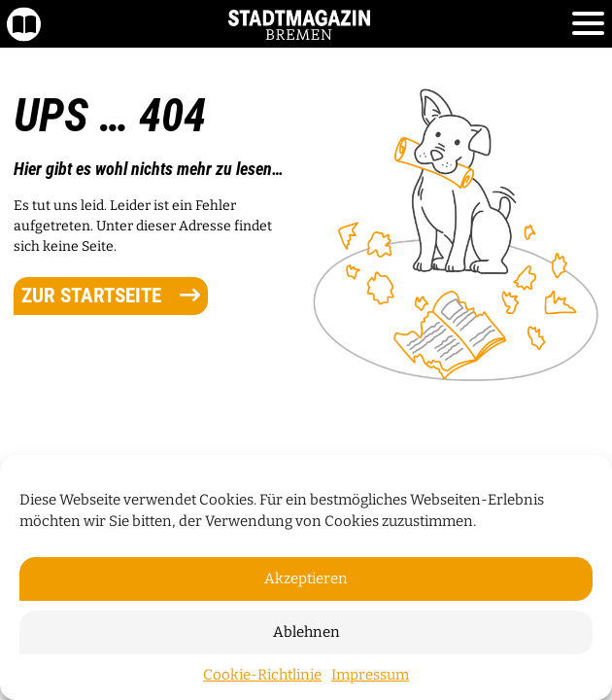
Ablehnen (306, 632)
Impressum (370, 675)
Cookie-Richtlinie (262, 675)
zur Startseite (111, 296)
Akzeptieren (306, 578)
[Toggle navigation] (588, 24)
